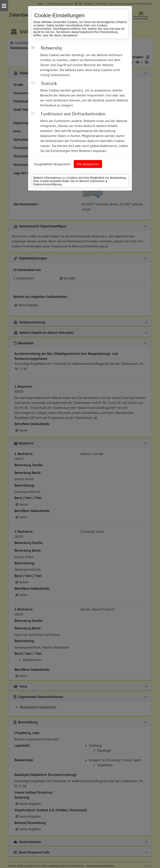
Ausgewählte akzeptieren (52, 164)
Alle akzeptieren (88, 164)
